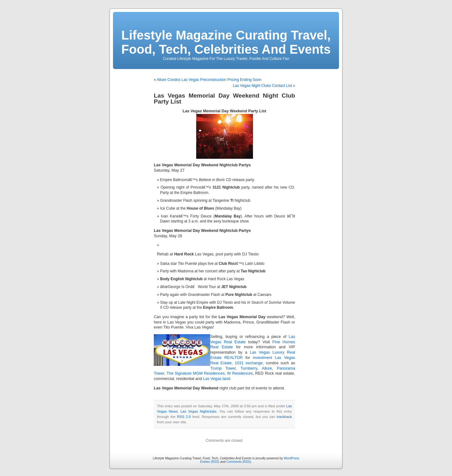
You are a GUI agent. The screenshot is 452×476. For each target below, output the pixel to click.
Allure (267, 368)
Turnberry (249, 368)
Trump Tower (223, 368)
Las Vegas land (217, 379)
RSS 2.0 (184, 417)
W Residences (240, 373)
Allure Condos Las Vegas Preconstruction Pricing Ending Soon (209, 80)
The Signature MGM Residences (195, 373)
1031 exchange (249, 363)
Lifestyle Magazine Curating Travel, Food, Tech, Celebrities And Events (226, 42)
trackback (284, 417)
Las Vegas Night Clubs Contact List (262, 86)
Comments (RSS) (239, 462)
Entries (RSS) (210, 462)
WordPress (291, 458)
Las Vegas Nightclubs (199, 411)
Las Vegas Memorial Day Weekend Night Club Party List (224, 99)
